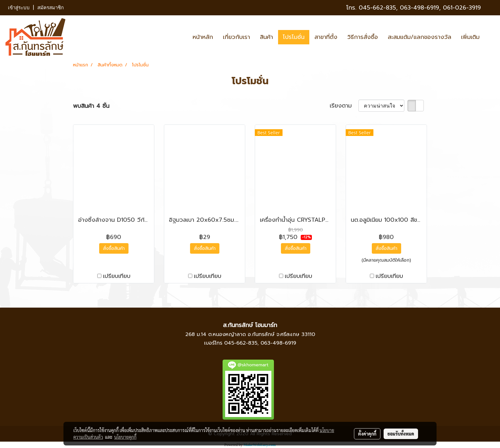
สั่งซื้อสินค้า (114, 248)
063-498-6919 (278, 343)
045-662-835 (377, 8)
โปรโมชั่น (294, 37)
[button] (490, 37)
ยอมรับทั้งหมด (401, 434)
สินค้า (266, 37)
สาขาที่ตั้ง (326, 37)
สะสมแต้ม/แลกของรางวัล (419, 37)
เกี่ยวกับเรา (236, 37)
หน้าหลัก (203, 37)
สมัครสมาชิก (51, 8)
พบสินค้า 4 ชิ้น (91, 106)
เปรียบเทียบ (117, 276)
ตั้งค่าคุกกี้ (367, 434)
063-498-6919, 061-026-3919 (440, 8)
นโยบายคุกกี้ (125, 437)
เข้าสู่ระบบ (19, 8)
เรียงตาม (344, 106)
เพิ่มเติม (470, 37)
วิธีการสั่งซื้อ (363, 37)
